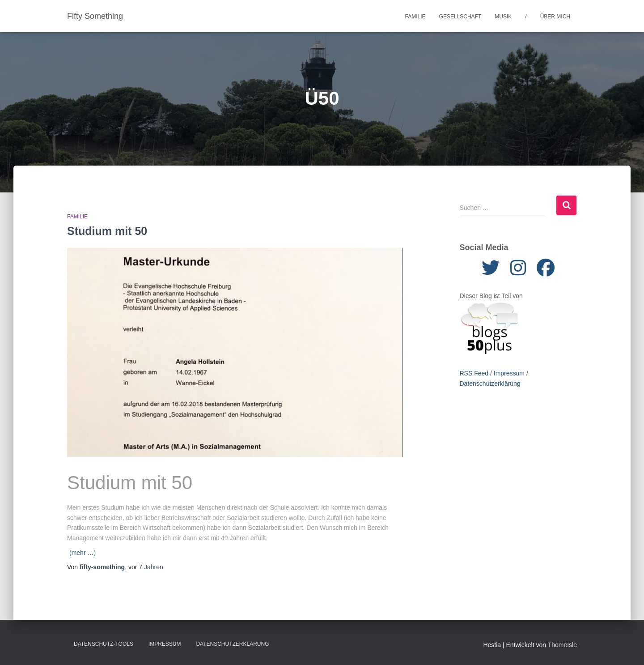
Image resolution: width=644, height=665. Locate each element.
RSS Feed (474, 373)
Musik (503, 17)
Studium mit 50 (107, 231)
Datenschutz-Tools (104, 644)
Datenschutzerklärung (490, 384)
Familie (415, 17)
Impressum (509, 373)
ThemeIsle (562, 645)
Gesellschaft (460, 17)
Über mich (555, 17)
